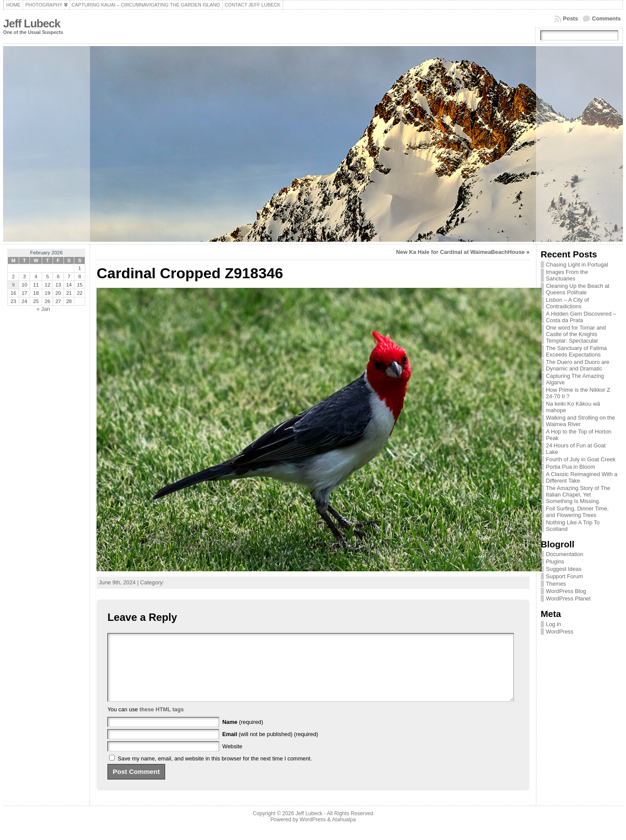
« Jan (43, 309)
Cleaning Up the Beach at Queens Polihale (578, 289)
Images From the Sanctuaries (567, 275)
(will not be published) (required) (270, 747)
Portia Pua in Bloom (571, 467)
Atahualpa (344, 833)
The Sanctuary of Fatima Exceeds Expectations (576, 351)
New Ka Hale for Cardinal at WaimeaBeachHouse (460, 252)
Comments (606, 18)
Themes (556, 584)
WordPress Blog (566, 591)
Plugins (555, 562)
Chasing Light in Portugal (577, 265)
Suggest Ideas (564, 569)
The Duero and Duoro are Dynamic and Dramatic (578, 365)
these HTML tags (162, 722)
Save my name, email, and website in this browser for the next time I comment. (215, 772)
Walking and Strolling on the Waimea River (581, 421)
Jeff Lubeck (32, 23)
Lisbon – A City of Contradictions (568, 303)
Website (232, 759)
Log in (554, 624)
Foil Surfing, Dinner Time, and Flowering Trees (577, 512)
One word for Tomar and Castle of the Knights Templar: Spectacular (576, 334)
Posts (571, 18)
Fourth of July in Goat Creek (581, 459)
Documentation (565, 554)
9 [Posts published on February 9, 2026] (13, 285)
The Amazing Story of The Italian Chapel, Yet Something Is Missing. (578, 495)
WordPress (560, 632)
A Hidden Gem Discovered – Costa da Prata (581, 317)
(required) (243, 735)
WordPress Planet (568, 598)
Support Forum (564, 576)
